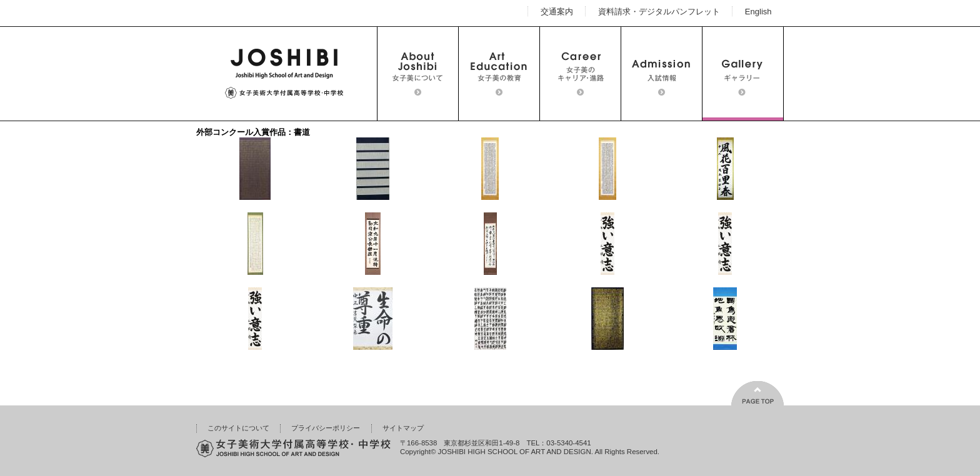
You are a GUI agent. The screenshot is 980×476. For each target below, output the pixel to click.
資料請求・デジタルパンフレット (659, 11)
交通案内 (557, 11)
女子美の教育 (499, 74)
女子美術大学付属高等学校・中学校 (284, 74)
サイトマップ (403, 428)
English (758, 11)
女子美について (418, 74)
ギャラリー (743, 74)
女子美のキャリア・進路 (580, 74)
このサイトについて (238, 428)
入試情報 (662, 74)
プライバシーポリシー (326, 428)
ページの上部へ (757, 393)
